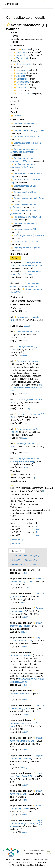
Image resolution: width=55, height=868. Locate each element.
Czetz (23, 192)
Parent (14, 112)
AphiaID (14, 32)
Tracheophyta (21, 58)
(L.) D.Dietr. (27, 130)
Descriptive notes (19, 481)
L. (16, 116)
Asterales (19, 76)
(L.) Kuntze (23, 723)
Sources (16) (17, 551)
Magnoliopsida (21, 70)
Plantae (23, 49)
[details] (26, 311)
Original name (17, 119)
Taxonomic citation (20, 495)
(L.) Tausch (26, 143)
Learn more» (49, 852)
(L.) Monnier (27, 235)
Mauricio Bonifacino (38, 865)
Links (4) (35, 565)
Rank (13, 105)
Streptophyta (21, 55)
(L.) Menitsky (26, 823)
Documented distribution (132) (25, 556)
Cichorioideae (21, 82)
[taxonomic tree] (17, 540)
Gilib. (24, 229)
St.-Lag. (24, 186)
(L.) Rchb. (27, 198)
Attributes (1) (31, 560)
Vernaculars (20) (19, 565)
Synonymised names (21, 127)
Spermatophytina (23, 64)
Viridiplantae (20, 52)
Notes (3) (16, 560)
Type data (15, 471)
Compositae (12, 4)
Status (14, 97)
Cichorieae (20, 85)
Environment (17, 297)
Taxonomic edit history (22, 520)
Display (16, 258)
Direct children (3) (19, 254)
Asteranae (19, 73)
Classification (17, 46)
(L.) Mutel (25, 248)
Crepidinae (20, 88)
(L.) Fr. (24, 242)
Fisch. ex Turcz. (27, 137)
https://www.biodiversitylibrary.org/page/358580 (27, 388)
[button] (8, 25)
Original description (20, 304)
